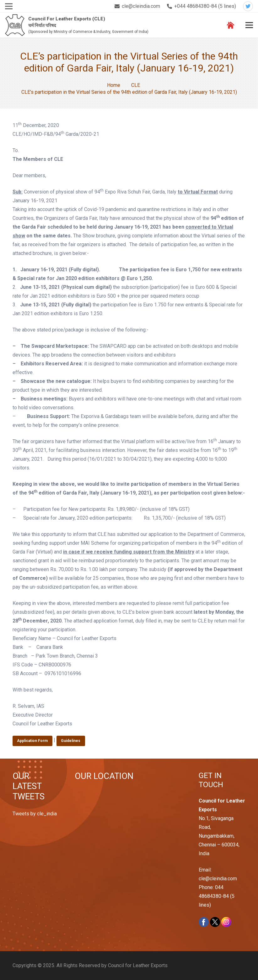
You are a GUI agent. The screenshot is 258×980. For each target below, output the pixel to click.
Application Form (32, 741)
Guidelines (71, 741)
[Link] (15, 25)
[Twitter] (248, 6)
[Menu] (249, 25)
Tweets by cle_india (35, 814)
